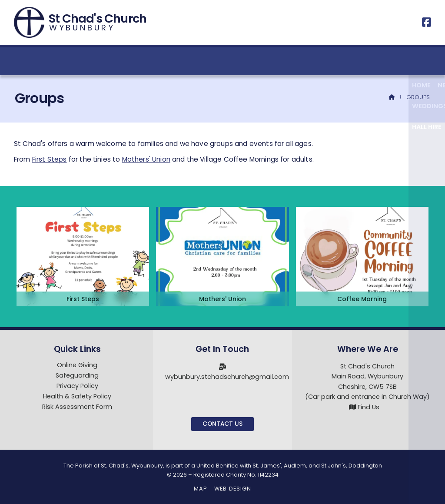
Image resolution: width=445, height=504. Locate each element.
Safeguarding (77, 376)
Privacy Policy (77, 386)
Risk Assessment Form (77, 407)
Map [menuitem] (201, 489)
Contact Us (222, 424)
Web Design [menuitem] (233, 489)
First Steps (50, 159)
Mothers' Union (146, 159)
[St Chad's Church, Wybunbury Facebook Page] (427, 24)
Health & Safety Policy (77, 397)
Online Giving (77, 365)
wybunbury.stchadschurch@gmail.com (227, 377)
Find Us (369, 407)
